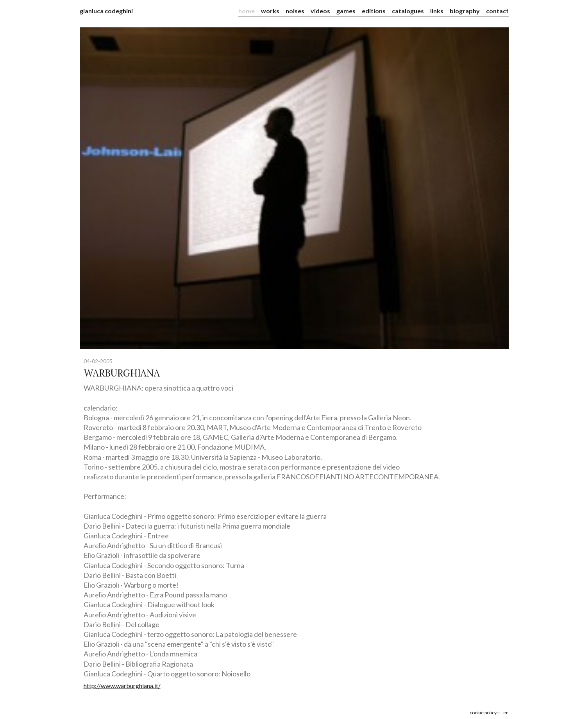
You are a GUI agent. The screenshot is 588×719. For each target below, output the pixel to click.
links (437, 11)
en (506, 713)
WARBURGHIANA (122, 373)
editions (374, 11)
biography (465, 11)
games (346, 11)
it (499, 713)
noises (295, 11)
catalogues (408, 11)
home (247, 11)
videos (320, 11)
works (270, 11)
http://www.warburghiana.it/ (122, 686)
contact (497, 11)
